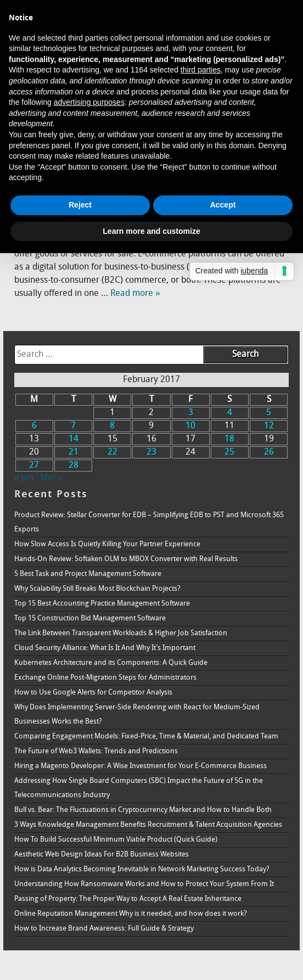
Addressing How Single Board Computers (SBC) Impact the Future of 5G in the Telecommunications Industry (139, 788)
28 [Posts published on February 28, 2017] (74, 466)
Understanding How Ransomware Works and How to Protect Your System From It (144, 884)
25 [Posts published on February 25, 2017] (229, 452)
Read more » (135, 294)
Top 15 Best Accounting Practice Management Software (102, 604)
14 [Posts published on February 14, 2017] (74, 439)
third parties (201, 70)
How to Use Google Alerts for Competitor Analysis (93, 693)
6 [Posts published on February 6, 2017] (34, 426)
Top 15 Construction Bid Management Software (90, 618)
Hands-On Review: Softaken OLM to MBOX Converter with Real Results (126, 559)
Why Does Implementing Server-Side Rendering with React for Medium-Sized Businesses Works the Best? (137, 715)
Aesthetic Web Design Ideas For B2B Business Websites (102, 855)
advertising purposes (89, 102)
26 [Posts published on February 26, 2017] (269, 452)
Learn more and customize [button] (151, 231)
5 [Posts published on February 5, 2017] (269, 413)
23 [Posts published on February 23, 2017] (151, 452)
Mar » (52, 478)
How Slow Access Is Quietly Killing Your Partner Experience (107, 544)
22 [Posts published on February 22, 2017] (113, 452)
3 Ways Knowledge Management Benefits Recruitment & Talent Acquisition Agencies (148, 825)
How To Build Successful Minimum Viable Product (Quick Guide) (116, 840)
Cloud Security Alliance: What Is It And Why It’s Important (105, 648)
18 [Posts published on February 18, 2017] (229, 439)
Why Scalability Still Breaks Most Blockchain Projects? (97, 589)
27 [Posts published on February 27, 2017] (34, 466)
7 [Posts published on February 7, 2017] (73, 426)
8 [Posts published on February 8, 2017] (112, 426)
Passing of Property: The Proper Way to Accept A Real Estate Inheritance (128, 899)
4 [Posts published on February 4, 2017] (230, 413)
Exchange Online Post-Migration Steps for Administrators (105, 678)
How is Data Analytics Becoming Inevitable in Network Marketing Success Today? (142, 869)
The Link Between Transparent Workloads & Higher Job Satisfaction (121, 633)
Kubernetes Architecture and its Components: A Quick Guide (111, 663)
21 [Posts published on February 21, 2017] (74, 452)
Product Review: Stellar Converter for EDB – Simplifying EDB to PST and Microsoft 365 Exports (149, 522)
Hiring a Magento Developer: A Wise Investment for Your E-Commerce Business (141, 766)
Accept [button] (223, 205)
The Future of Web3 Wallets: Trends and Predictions (96, 751)
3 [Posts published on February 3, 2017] (191, 413)
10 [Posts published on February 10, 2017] (190, 426)
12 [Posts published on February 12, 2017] (269, 426)
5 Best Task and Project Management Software (88, 574)
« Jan (24, 478)
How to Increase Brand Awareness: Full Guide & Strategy (104, 929)
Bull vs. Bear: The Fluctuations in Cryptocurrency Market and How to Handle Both (143, 810)
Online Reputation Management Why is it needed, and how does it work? (131, 914)
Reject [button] (80, 205)
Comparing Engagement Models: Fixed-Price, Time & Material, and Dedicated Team (146, 737)
